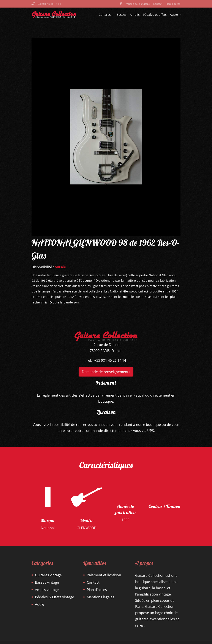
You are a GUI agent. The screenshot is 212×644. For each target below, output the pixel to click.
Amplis (135, 15)
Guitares (106, 15)
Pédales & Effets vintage (55, 597)
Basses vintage (47, 582)
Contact (158, 4)
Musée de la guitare (138, 4)
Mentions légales (100, 597)
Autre (175, 15)
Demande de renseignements (106, 372)
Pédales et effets (155, 15)
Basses (122, 15)
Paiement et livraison (104, 575)
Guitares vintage (48, 575)
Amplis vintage (47, 590)
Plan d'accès (173, 4)
